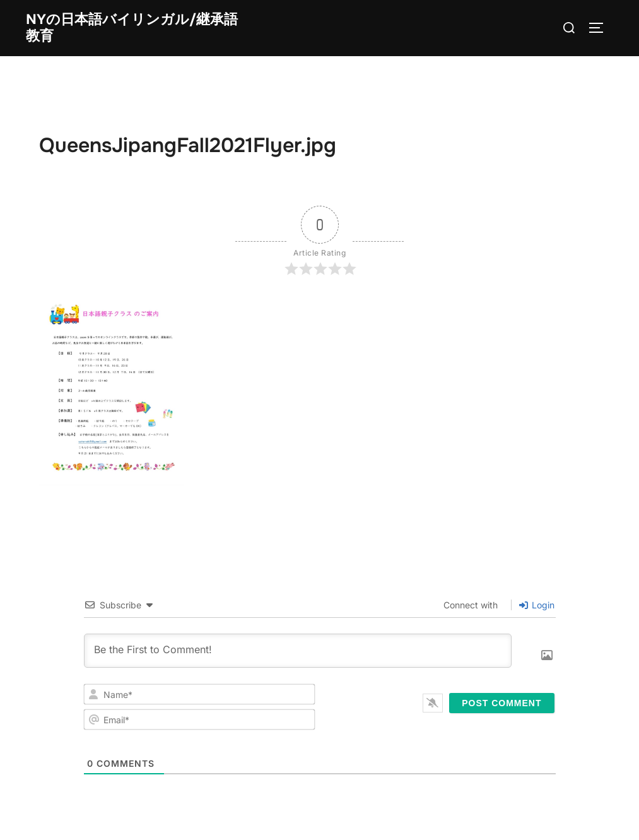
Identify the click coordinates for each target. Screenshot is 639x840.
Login (537, 607)
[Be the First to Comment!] (298, 653)
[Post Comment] (501, 705)
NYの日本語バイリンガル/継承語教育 (132, 28)
